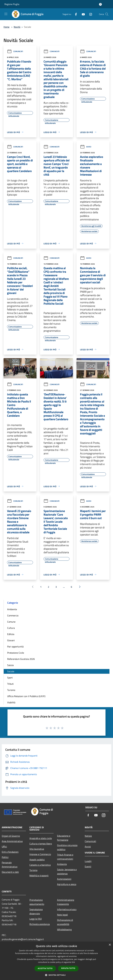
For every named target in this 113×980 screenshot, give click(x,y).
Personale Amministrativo (10, 865)
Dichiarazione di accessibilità (65, 922)
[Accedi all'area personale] (100, 4)
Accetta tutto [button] (45, 968)
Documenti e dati (10, 872)
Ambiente (12, 609)
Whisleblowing (64, 929)
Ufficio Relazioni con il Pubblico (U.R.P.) (26, 696)
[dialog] (56, 961)
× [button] (110, 945)
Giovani (11, 640)
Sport (10, 678)
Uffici (4, 847)
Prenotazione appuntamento (37, 902)
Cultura (11, 628)
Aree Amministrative (12, 841)
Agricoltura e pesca (67, 884)
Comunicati (15, 51)
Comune (11, 622)
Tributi (10, 684)
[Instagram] (89, 14)
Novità (17, 27)
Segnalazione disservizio (36, 911)
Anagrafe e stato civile (41, 838)
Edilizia (11, 634)
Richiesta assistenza (40, 924)
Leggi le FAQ (36, 919)
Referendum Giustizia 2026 (21, 659)
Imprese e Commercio (40, 854)
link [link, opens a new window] (73, 962)
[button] (56, 975)
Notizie (88, 836)
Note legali (62, 915)
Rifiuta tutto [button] (68, 968)
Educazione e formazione (64, 838)
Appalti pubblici (37, 860)
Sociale (11, 671)
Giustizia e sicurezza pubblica (67, 847)
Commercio (13, 615)
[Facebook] (75, 14)
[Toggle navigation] (6, 14)
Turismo (11, 690)
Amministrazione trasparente (66, 902)
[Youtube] (82, 14)
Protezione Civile (16, 653)
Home (6, 27)
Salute (10, 665)
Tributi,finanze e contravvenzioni (65, 857)
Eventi (88, 866)
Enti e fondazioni (10, 852)
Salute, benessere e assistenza (67, 872)
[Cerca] (107, 14)
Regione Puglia (12, 4)
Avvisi (86, 147)
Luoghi (88, 861)
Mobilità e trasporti (39, 875)
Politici (5, 857)
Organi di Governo (11, 836)
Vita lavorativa (37, 849)
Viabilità (11, 702)
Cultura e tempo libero (41, 844)
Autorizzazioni (64, 879)
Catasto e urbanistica (40, 865)
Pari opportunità (15, 647)
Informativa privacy (67, 909)
